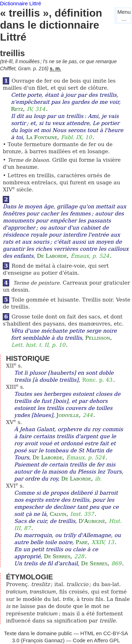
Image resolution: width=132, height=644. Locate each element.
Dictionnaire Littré (21, 3)
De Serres (57, 556)
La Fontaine (42, 137)
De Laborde (52, 256)
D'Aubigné (92, 521)
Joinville (68, 415)
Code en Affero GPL (96, 640)
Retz (17, 109)
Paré (82, 542)
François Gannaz (43, 640)
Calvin (58, 514)
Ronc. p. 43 (97, 380)
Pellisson (98, 338)
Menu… (124, 15)
